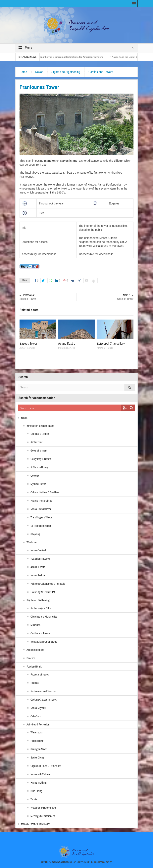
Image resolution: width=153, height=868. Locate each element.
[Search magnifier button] (131, 408)
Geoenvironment (39, 451)
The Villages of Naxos (41, 518)
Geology (35, 476)
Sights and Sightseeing (66, 72)
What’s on (31, 542)
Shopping (35, 534)
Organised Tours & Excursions (46, 766)
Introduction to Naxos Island (40, 426)
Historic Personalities (41, 501)
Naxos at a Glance (40, 434)
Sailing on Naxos (39, 749)
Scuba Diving (37, 758)
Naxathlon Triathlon (40, 559)
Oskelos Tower (105, 297)
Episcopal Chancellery (111, 344)
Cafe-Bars (36, 716)
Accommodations (35, 650)
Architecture (37, 442)
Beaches (31, 658)
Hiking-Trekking (38, 783)
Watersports (37, 733)
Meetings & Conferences (43, 816)
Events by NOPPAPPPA (43, 592)
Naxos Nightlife (38, 708)
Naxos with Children (40, 774)
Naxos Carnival (38, 550)
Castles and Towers (101, 72)
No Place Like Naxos (41, 526)
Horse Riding (37, 741)
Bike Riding (36, 791)
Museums (35, 625)
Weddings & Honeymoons (43, 808)
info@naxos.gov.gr (103, 862)
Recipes (35, 683)
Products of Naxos (40, 675)
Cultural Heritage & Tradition (45, 493)
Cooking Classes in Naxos (44, 700)
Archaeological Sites (41, 608)
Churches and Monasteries (44, 617)
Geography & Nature (41, 459)
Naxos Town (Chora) (41, 509)
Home (23, 72)
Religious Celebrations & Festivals (48, 584)
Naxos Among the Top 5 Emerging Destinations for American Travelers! (69, 57)
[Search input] (70, 408)
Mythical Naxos (38, 484)
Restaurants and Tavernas (43, 691)
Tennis (34, 800)
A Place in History (39, 467)
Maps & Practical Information (36, 824)
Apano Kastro (67, 344)
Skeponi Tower (48, 297)
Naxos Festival (38, 576)
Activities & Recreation (38, 725)
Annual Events (38, 567)
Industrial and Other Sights (44, 642)
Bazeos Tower (28, 344)
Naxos (39, 72)
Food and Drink (34, 667)
